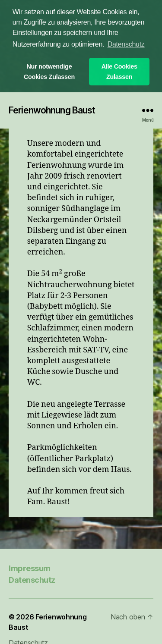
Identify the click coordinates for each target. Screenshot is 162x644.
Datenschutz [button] (126, 44)
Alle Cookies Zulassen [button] (119, 72)
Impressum (30, 567)
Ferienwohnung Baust (52, 109)
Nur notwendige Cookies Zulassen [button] (49, 72)
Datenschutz (32, 579)
